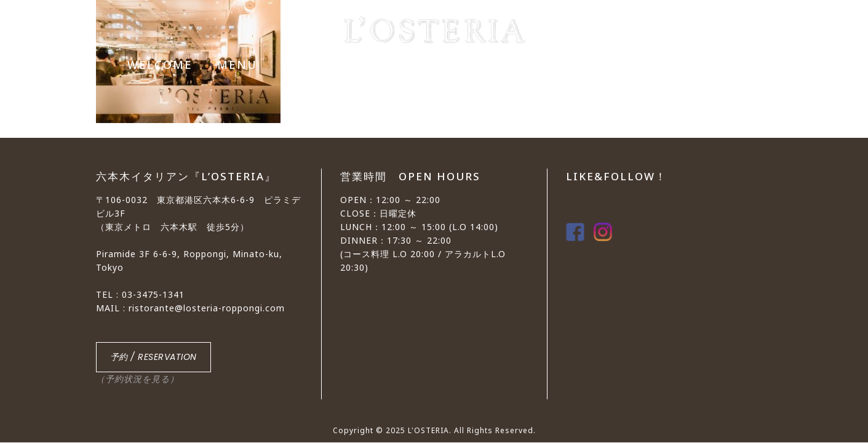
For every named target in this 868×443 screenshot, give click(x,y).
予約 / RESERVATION (153, 357)
